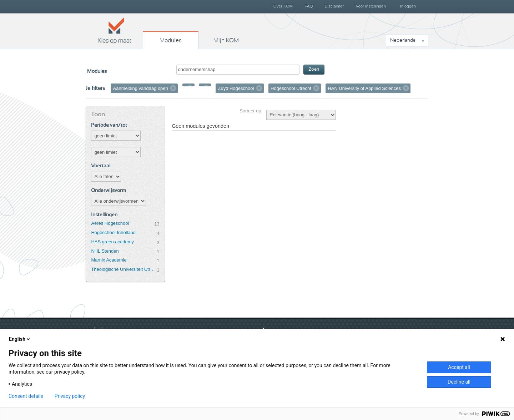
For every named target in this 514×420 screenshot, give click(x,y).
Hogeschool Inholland (113, 232)
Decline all (459, 382)
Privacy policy (70, 396)
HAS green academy (112, 242)
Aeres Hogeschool (110, 223)
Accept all (459, 367)
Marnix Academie (109, 260)
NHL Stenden (105, 251)
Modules (171, 40)
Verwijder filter (173, 88)
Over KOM (283, 6)
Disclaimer (334, 6)
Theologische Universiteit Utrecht (124, 269)
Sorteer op (250, 111)
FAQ (309, 6)
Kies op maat (115, 30)
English (20, 339)
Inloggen (408, 6)
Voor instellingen (371, 6)
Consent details (26, 396)
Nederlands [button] (403, 40)
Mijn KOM (226, 40)
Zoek (314, 69)
